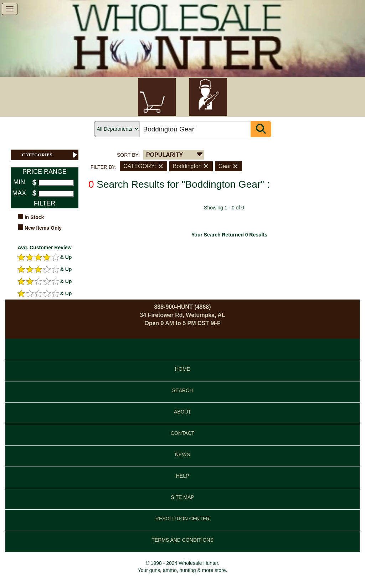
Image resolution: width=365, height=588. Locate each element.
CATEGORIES (50, 155)
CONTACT (183, 433)
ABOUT (182, 412)
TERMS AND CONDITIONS (182, 540)
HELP (183, 476)
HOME (182, 369)
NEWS (182, 454)
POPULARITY (164, 155)
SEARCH (182, 390)
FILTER (45, 203)
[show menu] (10, 9)
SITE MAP (182, 497)
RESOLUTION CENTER (182, 519)
